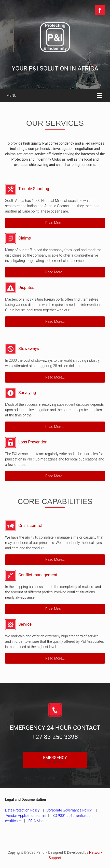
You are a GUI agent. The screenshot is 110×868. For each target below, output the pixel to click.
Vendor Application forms (26, 816)
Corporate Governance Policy (69, 810)
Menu (11, 95)
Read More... (55, 223)
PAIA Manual (38, 821)
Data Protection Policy (23, 810)
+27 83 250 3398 (55, 737)
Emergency (55, 760)
